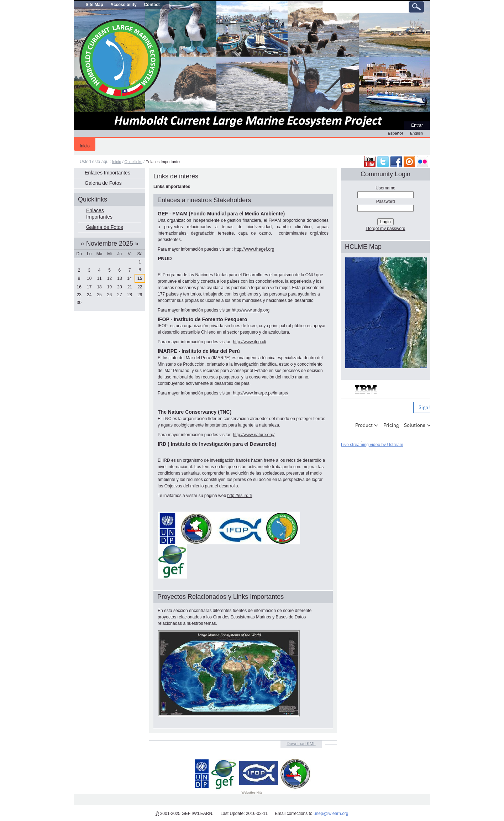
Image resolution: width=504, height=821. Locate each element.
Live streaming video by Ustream (372, 445)
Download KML (301, 744)
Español (395, 133)
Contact (152, 5)
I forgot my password (385, 229)
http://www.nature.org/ (254, 435)
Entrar (417, 125)
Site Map (94, 5)
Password (386, 202)
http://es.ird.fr (240, 496)
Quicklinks (133, 162)
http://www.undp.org (251, 310)
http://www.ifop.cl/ (249, 342)
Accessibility (123, 5)
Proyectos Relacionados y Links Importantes (220, 597)
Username (385, 188)
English (416, 133)
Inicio (85, 146)
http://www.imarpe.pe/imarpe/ (260, 393)
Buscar (322, 1)
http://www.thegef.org (254, 249)
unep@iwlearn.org (331, 814)
